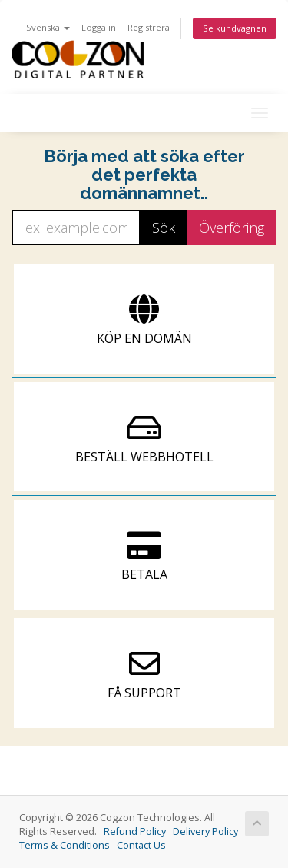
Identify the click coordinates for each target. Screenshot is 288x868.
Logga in (99, 27)
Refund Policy (135, 831)
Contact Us (141, 845)
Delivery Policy (205, 831)
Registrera (149, 27)
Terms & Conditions (65, 845)
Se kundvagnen (235, 28)
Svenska (48, 27)
